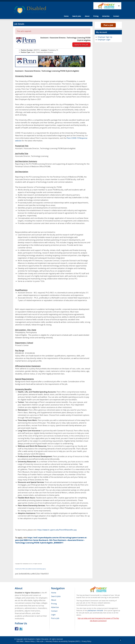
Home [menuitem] (54, 593)
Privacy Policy (87, 641)
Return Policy (30, 641)
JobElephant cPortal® (95, 610)
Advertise (106, 16)
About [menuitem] (54, 600)
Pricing (96, 16)
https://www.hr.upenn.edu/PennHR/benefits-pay (57, 530)
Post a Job (108, 25)
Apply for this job (81, 45)
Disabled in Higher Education (38, 639)
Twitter (21, 629)
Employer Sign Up (105, 37)
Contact (116, 16)
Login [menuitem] (53, 615)
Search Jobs (77, 16)
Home (66, 16)
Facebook (17, 629)
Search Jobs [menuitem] (56, 596)
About (87, 16)
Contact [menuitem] (54, 611)
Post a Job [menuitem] (55, 618)
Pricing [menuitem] (54, 604)
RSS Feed (20, 641)
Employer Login (104, 40)
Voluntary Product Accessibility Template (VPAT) (63, 641)
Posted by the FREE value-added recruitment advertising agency (31, 569)
